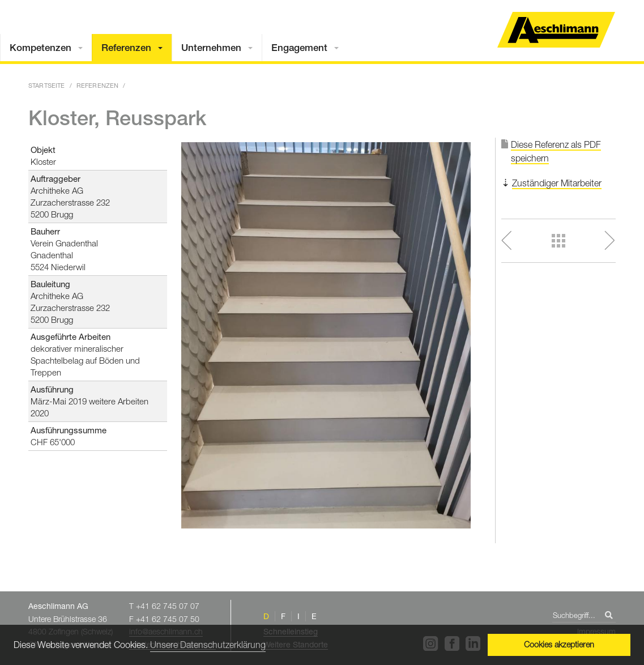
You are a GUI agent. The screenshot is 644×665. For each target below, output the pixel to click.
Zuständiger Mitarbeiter (557, 183)
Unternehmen (211, 48)
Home (556, 30)
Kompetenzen (40, 48)
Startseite (47, 85)
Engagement (299, 48)
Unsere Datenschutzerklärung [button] (208, 645)
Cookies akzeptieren (559, 644)
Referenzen (126, 48)
